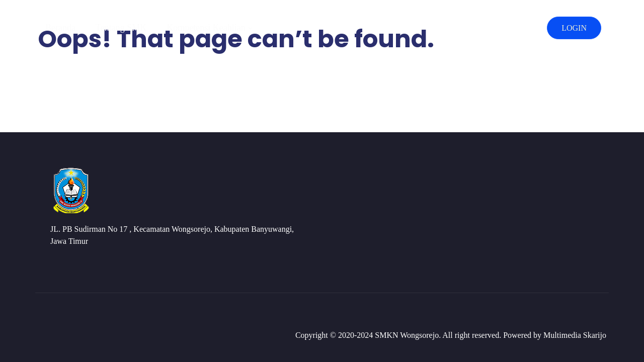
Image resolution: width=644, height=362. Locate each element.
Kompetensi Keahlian (206, 28)
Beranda (60, 28)
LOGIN (574, 28)
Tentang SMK (121, 28)
